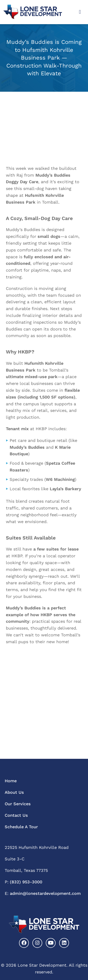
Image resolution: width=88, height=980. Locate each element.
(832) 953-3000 (26, 882)
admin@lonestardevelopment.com (45, 893)
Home (11, 781)
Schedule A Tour (21, 827)
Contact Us (16, 815)
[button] (80, 12)
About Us (14, 792)
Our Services (18, 804)
